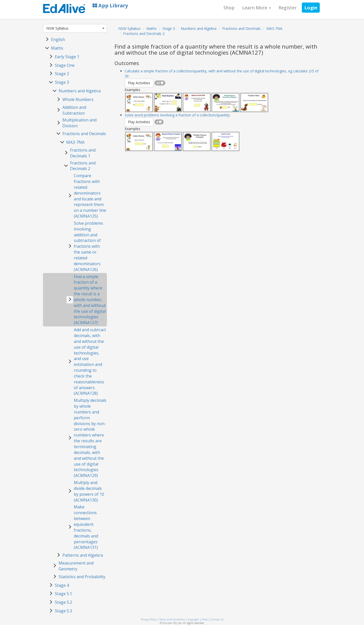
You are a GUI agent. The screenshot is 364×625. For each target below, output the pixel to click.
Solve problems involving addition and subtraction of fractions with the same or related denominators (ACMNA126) (88, 246)
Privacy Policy (149, 619)
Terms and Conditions (172, 619)
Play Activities (139, 83)
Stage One (65, 65)
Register (288, 8)
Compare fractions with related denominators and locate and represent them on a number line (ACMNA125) (90, 196)
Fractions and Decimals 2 (83, 166)
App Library (110, 5)
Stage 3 (62, 82)
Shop (229, 8)
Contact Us (217, 619)
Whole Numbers (78, 99)
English (58, 39)
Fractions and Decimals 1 (83, 153)
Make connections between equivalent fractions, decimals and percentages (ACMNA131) (86, 527)
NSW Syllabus (75, 28)
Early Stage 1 (67, 57)
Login (311, 8)
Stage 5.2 (63, 602)
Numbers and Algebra (80, 91)
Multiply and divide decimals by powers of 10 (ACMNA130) (89, 491)
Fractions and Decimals (84, 134)
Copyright (194, 619)
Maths (57, 48)
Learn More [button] (257, 8)
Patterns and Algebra (83, 555)
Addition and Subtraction (74, 110)
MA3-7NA (75, 142)
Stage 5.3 (63, 611)
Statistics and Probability (82, 577)
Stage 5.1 (63, 594)
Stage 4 (62, 585)
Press (205, 619)
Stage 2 (62, 74)
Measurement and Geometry (76, 566)
